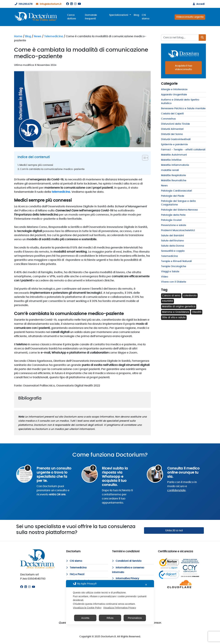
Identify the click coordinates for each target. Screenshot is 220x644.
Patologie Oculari (171, 220)
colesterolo (190, 296)
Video (165, 277)
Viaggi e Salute (170, 272)
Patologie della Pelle (173, 215)
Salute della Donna (172, 246)
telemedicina (61, 192)
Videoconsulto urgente (190, 17)
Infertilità (167, 301)
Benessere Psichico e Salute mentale (183, 109)
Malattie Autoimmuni (174, 155)
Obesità (197, 312)
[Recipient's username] (180, 38)
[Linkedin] (71, 4)
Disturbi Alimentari (172, 129)
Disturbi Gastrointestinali (176, 139)
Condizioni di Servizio (127, 561)
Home (18, 36)
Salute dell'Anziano (172, 241)
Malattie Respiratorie (174, 175)
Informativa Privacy (126, 579)
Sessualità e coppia (173, 251)
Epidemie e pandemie (174, 145)
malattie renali (170, 170)
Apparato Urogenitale (174, 95)
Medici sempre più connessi (36, 165)
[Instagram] (75, 4)
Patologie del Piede (173, 196)
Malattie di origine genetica (179, 307)
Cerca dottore (72, 17)
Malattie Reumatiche (174, 181)
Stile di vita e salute (174, 318)
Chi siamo (146, 17)
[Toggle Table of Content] (143, 158)
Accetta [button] (85, 618)
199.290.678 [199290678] (23, 4)
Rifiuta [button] (110, 618)
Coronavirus (168, 119)
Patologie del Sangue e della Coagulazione (178, 203)
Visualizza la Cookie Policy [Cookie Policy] (87, 608)
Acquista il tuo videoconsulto (184, 68)
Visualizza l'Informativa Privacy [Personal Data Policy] (120, 608)
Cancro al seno (171, 296)
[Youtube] (79, 4)
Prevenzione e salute (174, 225)
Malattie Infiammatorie (175, 165)
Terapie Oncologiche (174, 266)
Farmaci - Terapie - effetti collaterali (183, 150)
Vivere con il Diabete (174, 282)
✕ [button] (146, 585)
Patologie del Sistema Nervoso (179, 210)
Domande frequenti (91, 17)
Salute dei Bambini (172, 236)
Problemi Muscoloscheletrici (178, 230)
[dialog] (110, 602)
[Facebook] (68, 4)
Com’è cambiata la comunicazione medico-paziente (52, 169)
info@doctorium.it (48, 4)
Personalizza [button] (135, 618)
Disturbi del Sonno (172, 134)
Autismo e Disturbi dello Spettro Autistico (180, 102)
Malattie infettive (171, 160)
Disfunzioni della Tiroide (175, 124)
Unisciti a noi (174, 530)
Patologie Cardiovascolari (177, 191)
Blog (136, 15)
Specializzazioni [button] (119, 15)
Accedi (198, 4)
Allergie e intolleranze (174, 90)
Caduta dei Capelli (172, 114)
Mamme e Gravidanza (176, 312)
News (38, 36)
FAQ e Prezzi (75, 574)
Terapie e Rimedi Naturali (176, 261)
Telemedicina (54, 36)
